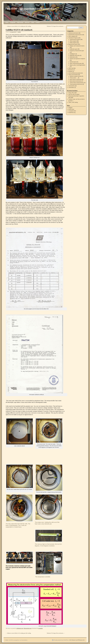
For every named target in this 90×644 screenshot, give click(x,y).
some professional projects (75, 73)
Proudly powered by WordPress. (61, 640)
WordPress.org (72, 112)
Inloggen (70, 108)
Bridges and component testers (77, 46)
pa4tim (19, 32)
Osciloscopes (73, 62)
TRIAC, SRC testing (73, 102)
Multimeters (73, 57)
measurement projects (75, 40)
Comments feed (72, 111)
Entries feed (71, 109)
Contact (38, 22)
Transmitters (71, 87)
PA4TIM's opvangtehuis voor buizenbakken (32, 9)
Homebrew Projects (73, 38)
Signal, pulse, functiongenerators (78, 65)
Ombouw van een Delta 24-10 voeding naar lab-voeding (18, 26)
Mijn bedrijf (20, 22)
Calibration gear (20, 628)
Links (33, 22)
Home (7, 22)
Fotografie (13, 22)
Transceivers (71, 86)
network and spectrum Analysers (77, 59)
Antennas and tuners (73, 33)
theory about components (76, 79)
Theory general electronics (76, 84)
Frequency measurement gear (77, 51)
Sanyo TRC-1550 (72, 93)
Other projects (73, 41)
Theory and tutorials (73, 75)
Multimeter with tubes (75, 55)
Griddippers (73, 54)
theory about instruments (76, 81)
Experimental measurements (75, 35)
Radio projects (73, 43)
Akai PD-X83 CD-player (74, 94)
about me (27, 22)
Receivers (71, 70)
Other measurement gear (76, 63)
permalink (40, 628)
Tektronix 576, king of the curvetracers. (56, 26)
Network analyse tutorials (76, 76)
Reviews (70, 71)
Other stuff (71, 68)
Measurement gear (28, 628)
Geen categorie (72, 36)
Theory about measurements (77, 83)
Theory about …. (74, 78)
